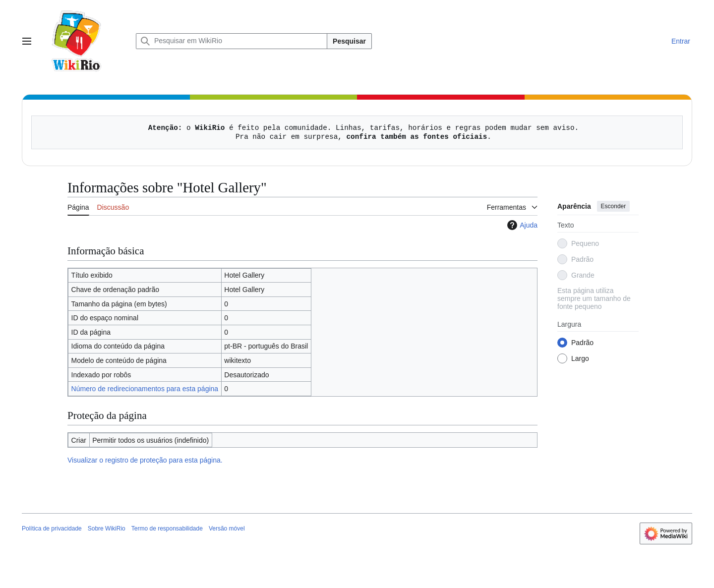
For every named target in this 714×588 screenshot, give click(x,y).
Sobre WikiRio (107, 529)
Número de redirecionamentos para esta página (145, 389)
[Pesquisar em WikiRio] (232, 41)
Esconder (614, 206)
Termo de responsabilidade (167, 529)
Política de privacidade (52, 529)
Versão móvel (227, 529)
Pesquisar (349, 41)
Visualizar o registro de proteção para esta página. (145, 460)
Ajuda (521, 225)
